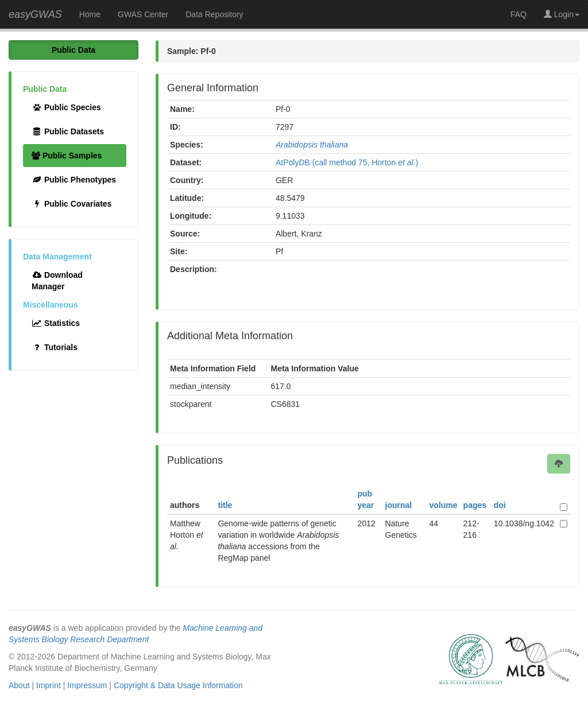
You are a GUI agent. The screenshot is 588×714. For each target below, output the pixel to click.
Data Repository (214, 14)
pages (475, 505)
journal (399, 505)
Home (90, 14)
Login (562, 14)
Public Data (73, 50)
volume (444, 505)
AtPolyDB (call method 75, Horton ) (347, 162)
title (225, 505)
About (19, 685)
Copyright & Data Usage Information (178, 685)
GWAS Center (143, 14)
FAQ (519, 14)
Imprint (49, 685)
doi (500, 505)
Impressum (87, 685)
